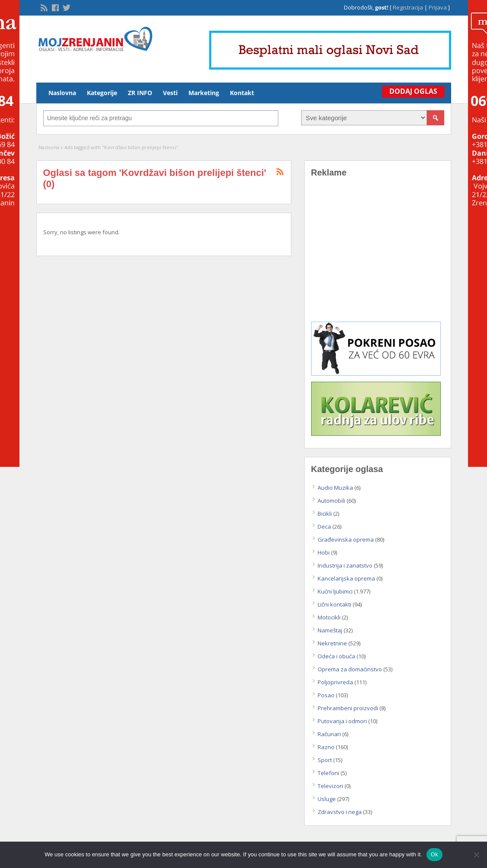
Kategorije (102, 93)
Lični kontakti (334, 604)
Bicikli (325, 514)
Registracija (408, 7)
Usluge (327, 799)
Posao (326, 695)
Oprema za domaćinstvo (350, 669)
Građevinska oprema (346, 539)
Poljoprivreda (335, 682)
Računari (329, 734)
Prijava (438, 7)
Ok (434, 854)
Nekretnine (332, 643)
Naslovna (62, 93)
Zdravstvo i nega (340, 812)
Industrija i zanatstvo (345, 565)
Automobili (331, 501)
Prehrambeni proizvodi (348, 708)
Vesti (170, 93)
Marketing (204, 93)
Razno (326, 747)
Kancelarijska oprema (346, 578)
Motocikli (329, 617)
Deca (324, 527)
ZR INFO (140, 93)
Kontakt (242, 93)
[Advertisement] (378, 256)
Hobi (324, 552)
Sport (325, 760)
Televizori (330, 786)
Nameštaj (330, 630)
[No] (476, 855)
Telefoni (328, 773)
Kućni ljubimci (335, 591)
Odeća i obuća (336, 656)
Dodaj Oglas (412, 91)
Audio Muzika (335, 488)
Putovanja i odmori (342, 721)
